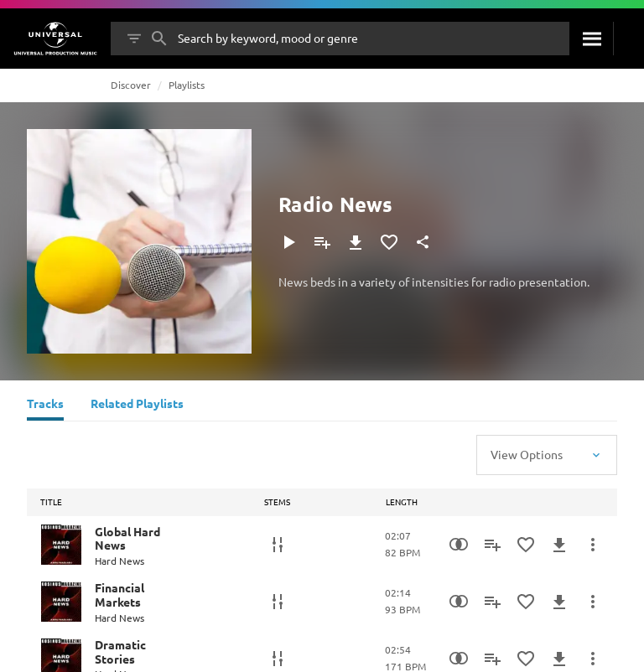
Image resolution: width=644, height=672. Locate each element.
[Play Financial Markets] (61, 602)
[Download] (356, 242)
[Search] (591, 39)
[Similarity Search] (459, 545)
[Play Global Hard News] (61, 545)
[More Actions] (593, 545)
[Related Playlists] (137, 406)
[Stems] (278, 545)
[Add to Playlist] (322, 242)
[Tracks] (45, 406)
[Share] (423, 242)
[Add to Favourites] (389, 242)
